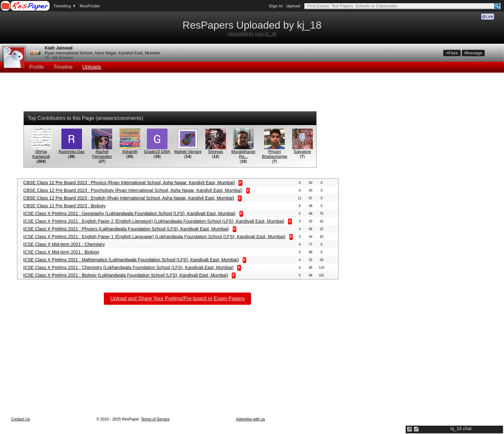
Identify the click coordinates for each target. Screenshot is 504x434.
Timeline (63, 67)
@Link (488, 17)
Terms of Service (155, 419)
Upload (293, 6)
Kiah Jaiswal (59, 48)
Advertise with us (251, 419)
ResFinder (90, 6)
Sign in (276, 6)
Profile (36, 67)
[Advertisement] (252, 93)
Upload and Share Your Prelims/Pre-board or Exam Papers (177, 298)
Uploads (92, 67)
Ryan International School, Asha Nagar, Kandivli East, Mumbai (102, 53)
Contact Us (20, 419)
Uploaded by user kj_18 (252, 34)
